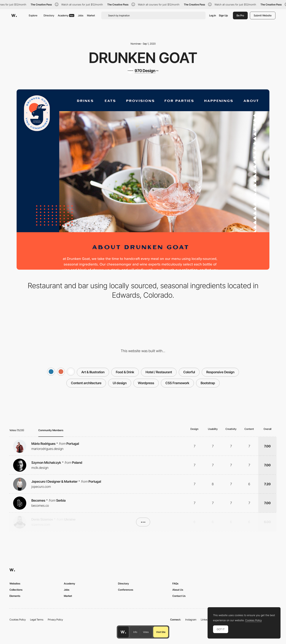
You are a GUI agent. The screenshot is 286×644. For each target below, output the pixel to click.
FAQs (175, 583)
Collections (16, 590)
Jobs (81, 15)
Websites (15, 583)
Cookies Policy (18, 620)
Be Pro (240, 15)
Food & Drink (125, 372)
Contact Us (179, 596)
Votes (146, 632)
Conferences (126, 590)
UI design (120, 383)
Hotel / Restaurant (159, 372)
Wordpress (146, 383)
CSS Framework (177, 383)
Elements (15, 596)
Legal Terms (37, 620)
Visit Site (161, 632)
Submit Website (263, 15)
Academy (66, 15)
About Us (178, 590)
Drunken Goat (143, 58)
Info (135, 632)
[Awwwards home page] (123, 632)
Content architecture (86, 383)
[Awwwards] (14, 15)
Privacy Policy (55, 620)
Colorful (189, 372)
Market (91, 15)
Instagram (191, 620)
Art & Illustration (93, 372)
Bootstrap (208, 383)
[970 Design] (143, 71)
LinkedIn (205, 620)
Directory (49, 15)
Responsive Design (220, 372)
